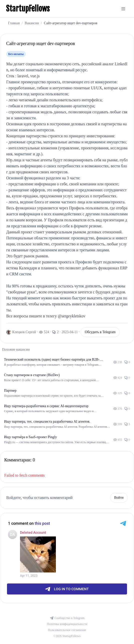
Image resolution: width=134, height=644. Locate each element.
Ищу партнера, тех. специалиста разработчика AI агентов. (47, 422)
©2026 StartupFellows (67, 636)
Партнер (10, 391)
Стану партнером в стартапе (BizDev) (32, 375)
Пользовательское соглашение (67, 630)
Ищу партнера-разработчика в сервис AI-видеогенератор (46, 406)
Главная (14, 23)
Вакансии (32, 23)
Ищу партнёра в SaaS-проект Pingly (30, 437)
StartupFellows (28, 9)
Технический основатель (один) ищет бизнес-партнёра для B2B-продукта (52, 360)
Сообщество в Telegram (67, 618)
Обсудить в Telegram (100, 332)
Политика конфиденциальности (67, 624)
